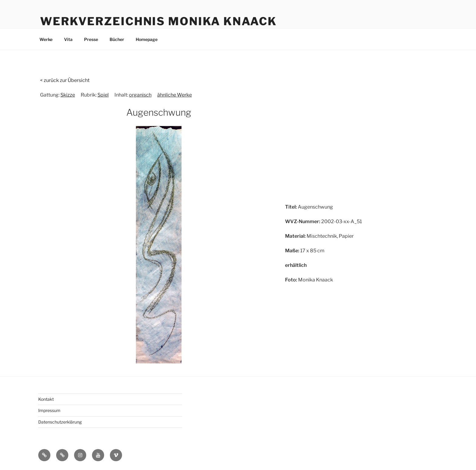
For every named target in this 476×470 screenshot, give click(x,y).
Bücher (117, 39)
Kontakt (46, 399)
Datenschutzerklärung (60, 422)
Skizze (68, 95)
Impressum (49, 410)
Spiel (103, 95)
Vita (68, 39)
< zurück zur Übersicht (65, 80)
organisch (140, 95)
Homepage (147, 39)
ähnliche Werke (175, 95)
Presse (91, 39)
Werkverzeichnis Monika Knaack (158, 21)
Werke (46, 39)
